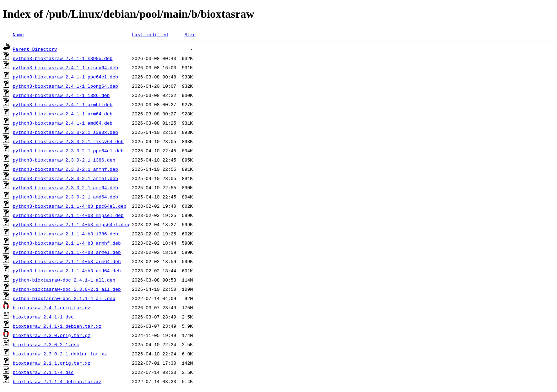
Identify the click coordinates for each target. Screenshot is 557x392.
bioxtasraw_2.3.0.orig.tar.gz (52, 335)
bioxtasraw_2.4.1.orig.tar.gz (52, 307)
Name (18, 34)
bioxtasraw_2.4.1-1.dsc (43, 317)
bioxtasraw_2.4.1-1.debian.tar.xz (57, 326)
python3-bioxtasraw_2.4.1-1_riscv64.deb (65, 67)
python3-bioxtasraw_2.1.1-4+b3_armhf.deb (67, 243)
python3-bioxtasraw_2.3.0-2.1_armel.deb (65, 178)
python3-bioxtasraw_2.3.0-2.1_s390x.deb (65, 132)
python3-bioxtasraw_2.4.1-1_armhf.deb (63, 104)
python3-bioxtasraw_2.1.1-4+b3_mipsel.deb (68, 215)
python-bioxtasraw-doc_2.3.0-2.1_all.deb (67, 289)
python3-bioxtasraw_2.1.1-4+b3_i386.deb (65, 234)
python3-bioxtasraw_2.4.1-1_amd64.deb (63, 123)
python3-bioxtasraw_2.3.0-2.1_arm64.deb (65, 187)
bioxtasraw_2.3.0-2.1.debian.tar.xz (60, 354)
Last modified (150, 34)
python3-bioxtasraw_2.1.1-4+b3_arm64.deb (67, 261)
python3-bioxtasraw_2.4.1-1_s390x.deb (63, 58)
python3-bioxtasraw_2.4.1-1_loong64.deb (65, 86)
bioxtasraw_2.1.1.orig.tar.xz (52, 363)
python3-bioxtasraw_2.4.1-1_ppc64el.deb (65, 77)
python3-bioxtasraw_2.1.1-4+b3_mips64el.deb (71, 224)
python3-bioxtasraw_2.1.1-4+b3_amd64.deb (67, 271)
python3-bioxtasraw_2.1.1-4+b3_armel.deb (67, 252)
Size (190, 34)
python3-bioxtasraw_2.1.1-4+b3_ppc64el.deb (70, 206)
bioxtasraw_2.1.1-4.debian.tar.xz (57, 381)
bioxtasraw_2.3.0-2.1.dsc (46, 344)
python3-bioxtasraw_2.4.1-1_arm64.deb (63, 114)
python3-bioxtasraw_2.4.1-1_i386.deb (61, 95)
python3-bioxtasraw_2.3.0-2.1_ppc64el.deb (68, 151)
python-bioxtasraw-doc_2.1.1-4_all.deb (64, 298)
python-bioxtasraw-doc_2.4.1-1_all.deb (64, 280)
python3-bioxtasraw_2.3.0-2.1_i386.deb (64, 160)
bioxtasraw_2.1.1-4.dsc (43, 372)
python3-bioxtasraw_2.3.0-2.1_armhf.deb (65, 169)
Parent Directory (35, 49)
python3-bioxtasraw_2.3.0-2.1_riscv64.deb (68, 141)
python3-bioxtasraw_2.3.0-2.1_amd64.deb (65, 197)
